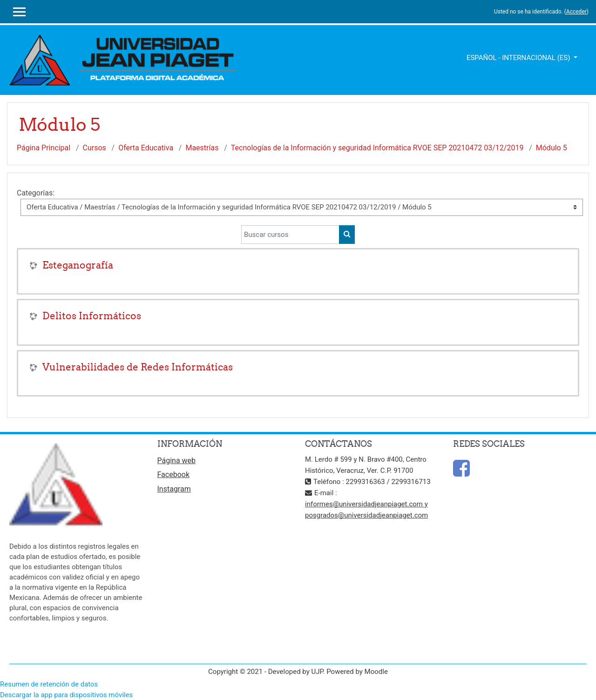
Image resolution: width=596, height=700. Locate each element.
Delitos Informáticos (92, 316)
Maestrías (202, 148)
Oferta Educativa (146, 148)
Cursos (95, 148)
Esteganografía (78, 265)
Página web (177, 461)
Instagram (174, 489)
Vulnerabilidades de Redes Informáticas (138, 367)
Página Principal (44, 148)
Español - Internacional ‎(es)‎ (519, 58)
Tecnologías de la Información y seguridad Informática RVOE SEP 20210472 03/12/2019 (377, 148)
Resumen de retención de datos (49, 684)
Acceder (576, 12)
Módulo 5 (552, 148)
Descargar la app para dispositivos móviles (66, 695)
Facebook (173, 475)
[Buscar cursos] (290, 235)
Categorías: (36, 193)
